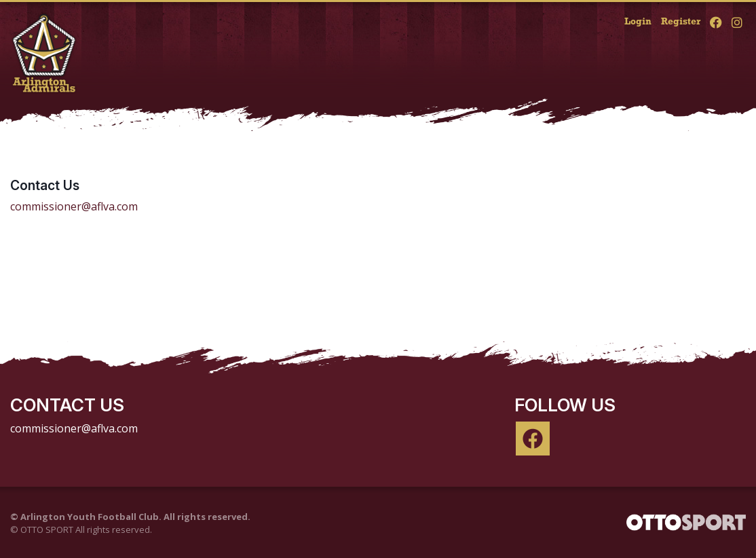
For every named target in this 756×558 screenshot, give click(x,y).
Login (638, 22)
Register (681, 22)
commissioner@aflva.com (74, 206)
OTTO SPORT (47, 529)
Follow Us (565, 405)
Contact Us (45, 185)
